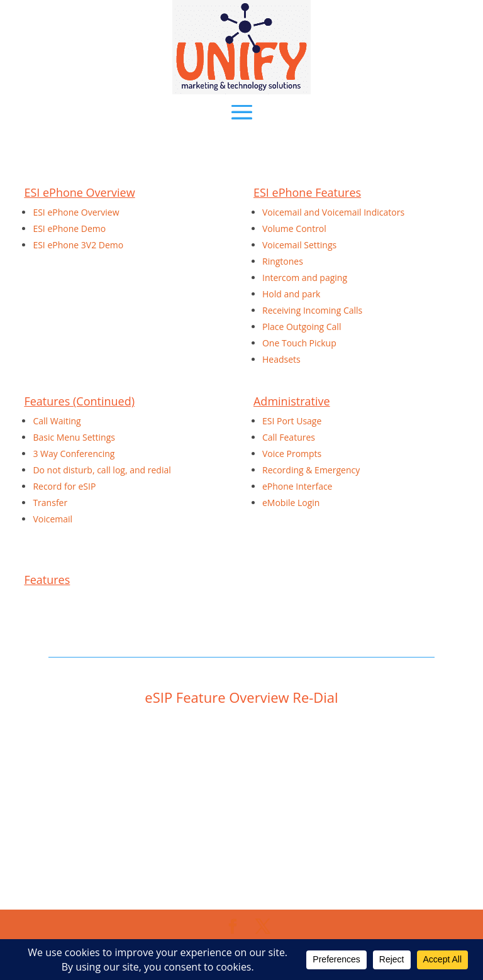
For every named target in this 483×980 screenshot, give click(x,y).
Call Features (289, 437)
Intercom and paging (305, 278)
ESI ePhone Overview (76, 212)
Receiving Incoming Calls (312, 310)
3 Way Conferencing (74, 454)
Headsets (281, 359)
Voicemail (53, 519)
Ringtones (283, 261)
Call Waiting (57, 421)
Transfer (50, 503)
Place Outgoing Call (302, 327)
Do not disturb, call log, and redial (102, 470)
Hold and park (291, 294)
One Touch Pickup (299, 343)
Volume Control (294, 228)
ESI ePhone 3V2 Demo (78, 245)
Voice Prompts (292, 454)
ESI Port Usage (292, 421)
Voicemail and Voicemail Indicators (333, 212)
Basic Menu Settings (74, 437)
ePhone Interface (297, 486)
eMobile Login (291, 503)
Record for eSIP (64, 486)
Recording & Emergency (311, 470)
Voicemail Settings (299, 245)
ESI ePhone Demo (69, 228)
